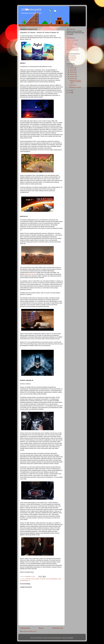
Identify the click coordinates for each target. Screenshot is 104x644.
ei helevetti (43, 579)
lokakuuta (72, 68)
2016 (70, 91)
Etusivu (41, 628)
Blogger (71, 638)
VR (29, 581)
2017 (70, 66)
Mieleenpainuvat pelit (72, 44)
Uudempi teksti (25, 628)
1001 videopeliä (31, 10)
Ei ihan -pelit (70, 46)
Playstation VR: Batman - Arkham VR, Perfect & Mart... (76, 82)
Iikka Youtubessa (71, 60)
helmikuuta (72, 78)
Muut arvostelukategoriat (73, 50)
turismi (59, 579)
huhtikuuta (72, 74)
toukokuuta (72, 72)
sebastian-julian (57, 638)
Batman (37, 579)
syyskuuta (72, 70)
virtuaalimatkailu (24, 581)
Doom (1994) (73, 85)
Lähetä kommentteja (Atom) (30, 631)
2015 (70, 93)
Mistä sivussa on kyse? (72, 40)
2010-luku (28, 579)
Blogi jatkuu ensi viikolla (75, 87)
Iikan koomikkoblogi (71, 58)
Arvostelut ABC (70, 42)
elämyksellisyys (54, 579)
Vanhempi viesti (58, 628)
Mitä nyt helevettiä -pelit (72, 48)
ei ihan (48, 579)
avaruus (33, 579)
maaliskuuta (73, 76)
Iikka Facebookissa (71, 56)
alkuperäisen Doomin (30, 274)
